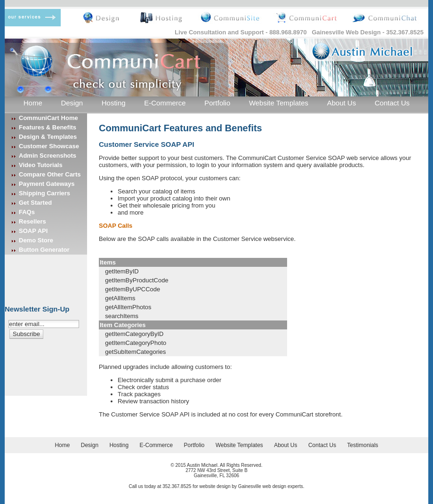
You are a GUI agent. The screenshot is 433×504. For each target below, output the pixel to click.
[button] (26, 334)
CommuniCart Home (48, 118)
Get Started (35, 203)
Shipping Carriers (44, 193)
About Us (342, 103)
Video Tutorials (41, 165)
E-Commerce (165, 103)
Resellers (32, 221)
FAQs (27, 212)
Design (72, 103)
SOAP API (33, 231)
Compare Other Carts (50, 174)
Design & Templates (48, 137)
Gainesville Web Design (346, 32)
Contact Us (392, 103)
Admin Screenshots (48, 156)
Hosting (114, 103)
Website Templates (279, 103)
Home (33, 103)
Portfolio (217, 103)
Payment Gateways (47, 184)
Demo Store (36, 240)
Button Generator (44, 250)
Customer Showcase (49, 146)
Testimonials (363, 445)
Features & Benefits (48, 127)
